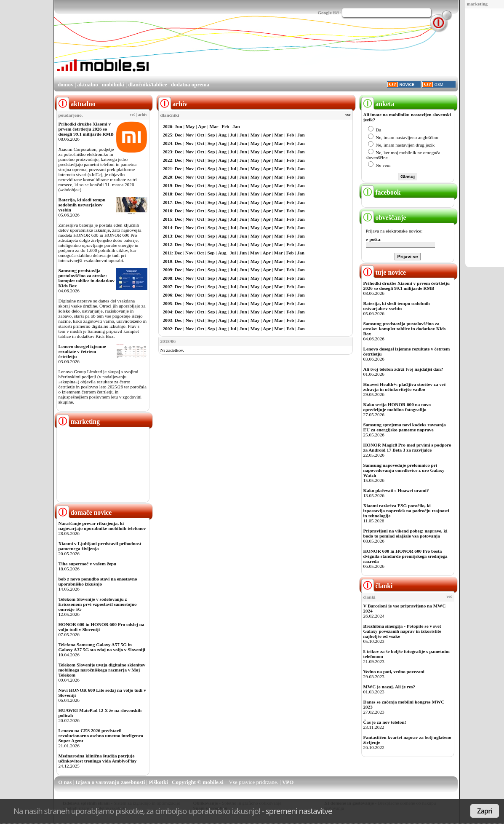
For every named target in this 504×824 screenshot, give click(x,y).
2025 (168, 135)
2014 (168, 227)
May (190, 126)
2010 (168, 261)
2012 (168, 244)
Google (325, 13)
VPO (288, 782)
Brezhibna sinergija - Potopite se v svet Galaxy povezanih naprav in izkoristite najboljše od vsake (402, 631)
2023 (168, 152)
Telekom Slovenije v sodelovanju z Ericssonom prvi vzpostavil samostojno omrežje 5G (98, 604)
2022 (168, 160)
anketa (378, 104)
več (132, 115)
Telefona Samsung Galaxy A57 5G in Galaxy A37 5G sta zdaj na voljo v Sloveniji (102, 647)
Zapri (485, 811)
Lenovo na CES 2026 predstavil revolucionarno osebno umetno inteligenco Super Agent (101, 736)
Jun (179, 126)
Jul (233, 135)
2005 (168, 303)
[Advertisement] (304, 52)
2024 (168, 143)
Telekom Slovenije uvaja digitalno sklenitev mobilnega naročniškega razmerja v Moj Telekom (102, 670)
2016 (168, 211)
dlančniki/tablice (147, 84)
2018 (168, 194)
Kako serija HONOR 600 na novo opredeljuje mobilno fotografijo (397, 407)
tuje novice (384, 272)
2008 (168, 278)
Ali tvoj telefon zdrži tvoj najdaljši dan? (403, 369)
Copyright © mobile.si (198, 782)
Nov (190, 135)
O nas (65, 782)
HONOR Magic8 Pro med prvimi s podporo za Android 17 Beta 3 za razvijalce (407, 447)
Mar (214, 126)
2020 (168, 177)
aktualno (88, 84)
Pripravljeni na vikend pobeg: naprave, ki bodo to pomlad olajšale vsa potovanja (405, 533)
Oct (201, 135)
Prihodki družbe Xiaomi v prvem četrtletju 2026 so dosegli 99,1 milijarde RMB (86, 129)
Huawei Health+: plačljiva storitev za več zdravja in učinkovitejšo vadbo (405, 387)
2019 (168, 185)
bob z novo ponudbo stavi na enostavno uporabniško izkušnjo (98, 581)
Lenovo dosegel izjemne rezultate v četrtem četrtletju (82, 351)
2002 (168, 329)
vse (348, 115)
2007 (168, 286)
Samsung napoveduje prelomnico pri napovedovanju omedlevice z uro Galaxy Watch (404, 470)
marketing (477, 4)
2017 (168, 202)
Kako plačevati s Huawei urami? (396, 490)
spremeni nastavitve (299, 811)
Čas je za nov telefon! (385, 722)
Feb (225, 126)
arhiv (143, 115)
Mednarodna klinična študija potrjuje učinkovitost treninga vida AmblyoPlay (98, 758)
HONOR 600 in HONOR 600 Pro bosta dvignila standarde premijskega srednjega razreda (405, 556)
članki (377, 586)
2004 (168, 312)
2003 (168, 320)
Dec (179, 135)
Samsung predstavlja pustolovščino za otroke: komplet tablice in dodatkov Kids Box (87, 278)
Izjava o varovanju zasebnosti (111, 782)
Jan (236, 126)
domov (66, 84)
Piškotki (158, 782)
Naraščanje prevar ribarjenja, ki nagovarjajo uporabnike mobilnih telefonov (102, 526)
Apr (202, 126)
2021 (168, 169)
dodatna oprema (190, 84)
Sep (211, 135)
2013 (168, 236)
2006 (168, 295)
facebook (381, 192)
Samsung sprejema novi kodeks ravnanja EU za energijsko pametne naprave (405, 427)
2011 (168, 253)
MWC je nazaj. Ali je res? (389, 687)
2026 (168, 126)
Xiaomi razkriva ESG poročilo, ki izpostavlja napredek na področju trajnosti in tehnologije (406, 511)
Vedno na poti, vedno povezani (394, 672)
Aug (222, 135)
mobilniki (113, 84)
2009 (168, 270)
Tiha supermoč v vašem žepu (88, 564)
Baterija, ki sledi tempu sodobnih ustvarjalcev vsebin (82, 205)
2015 (168, 219)
